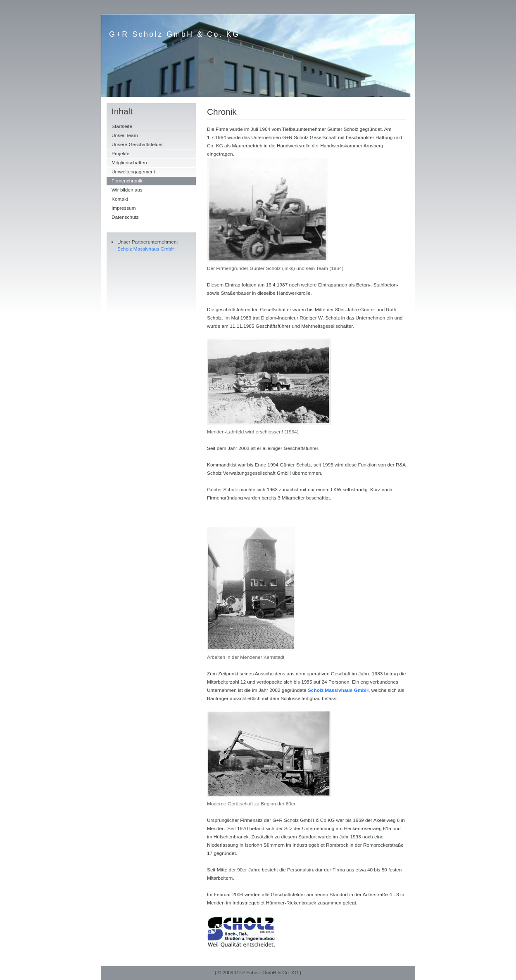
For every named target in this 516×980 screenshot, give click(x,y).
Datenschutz (125, 217)
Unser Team (125, 135)
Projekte (120, 154)
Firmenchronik (127, 181)
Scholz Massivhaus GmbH (146, 249)
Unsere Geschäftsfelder (137, 144)
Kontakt (120, 199)
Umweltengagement (133, 172)
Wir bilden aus (127, 190)
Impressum (124, 208)
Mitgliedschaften (129, 163)
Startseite (122, 126)
